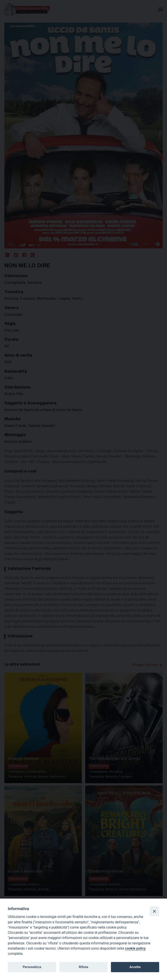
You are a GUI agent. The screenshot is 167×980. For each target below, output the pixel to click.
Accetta (135, 967)
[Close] (154, 911)
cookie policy (135, 948)
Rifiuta (83, 967)
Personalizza (32, 967)
